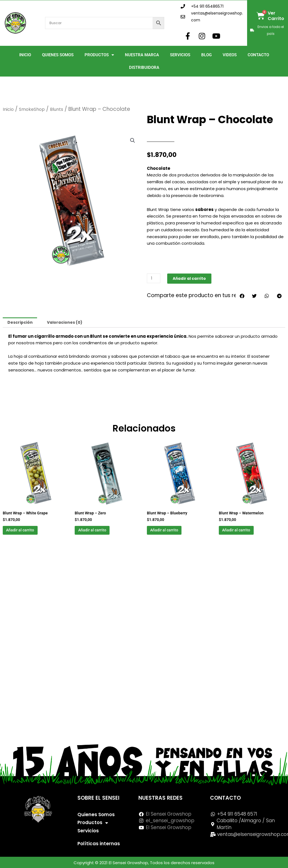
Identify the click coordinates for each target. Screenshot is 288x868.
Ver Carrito (276, 16)
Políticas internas (99, 844)
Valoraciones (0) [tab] (68, 323)
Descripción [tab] (21, 323)
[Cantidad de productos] (154, 278)
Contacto (258, 55)
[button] (132, 141)
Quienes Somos (58, 55)
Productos (99, 55)
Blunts (65, 109)
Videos (230, 55)
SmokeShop (37, 109)
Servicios (180, 55)
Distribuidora (144, 67)
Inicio (25, 55)
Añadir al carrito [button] (28, 533)
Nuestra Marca (142, 55)
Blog (206, 55)
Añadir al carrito (192, 278)
